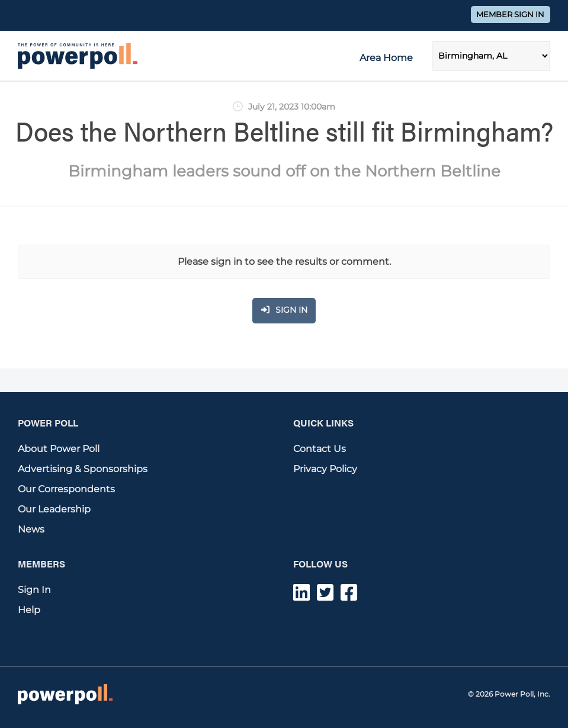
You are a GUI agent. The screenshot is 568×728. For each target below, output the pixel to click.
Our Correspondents (66, 489)
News (31, 529)
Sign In (34, 590)
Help (29, 610)
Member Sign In (510, 15)
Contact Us (320, 449)
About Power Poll (59, 449)
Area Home (386, 58)
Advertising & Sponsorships (83, 469)
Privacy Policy (325, 469)
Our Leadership (54, 509)
